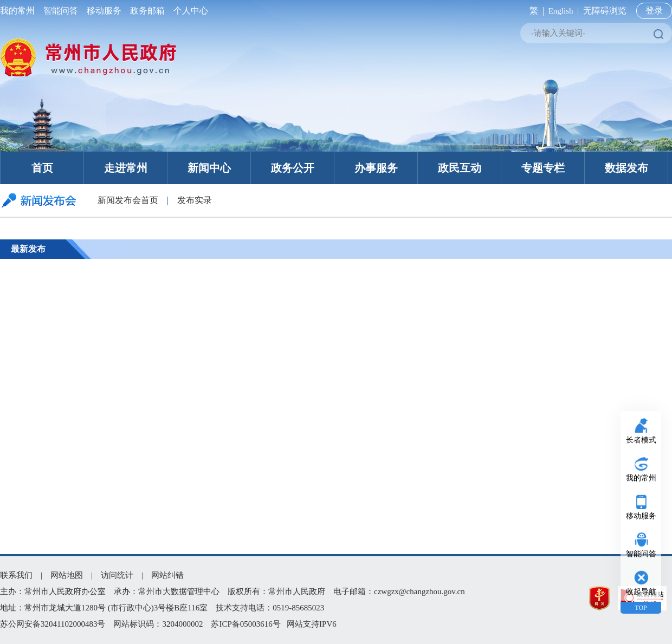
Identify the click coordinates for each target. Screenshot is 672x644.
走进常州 (126, 168)
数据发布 (626, 168)
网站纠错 (167, 575)
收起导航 (641, 592)
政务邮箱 (147, 11)
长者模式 (641, 440)
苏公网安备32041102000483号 (53, 624)
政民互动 (460, 168)
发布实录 (195, 200)
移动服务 (104, 11)
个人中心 (189, 11)
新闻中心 (209, 168)
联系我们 (16, 575)
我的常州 (20, 11)
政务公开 (293, 168)
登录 (654, 11)
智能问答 (61, 11)
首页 (42, 168)
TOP (641, 608)
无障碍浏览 (605, 11)
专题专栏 (543, 168)
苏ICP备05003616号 (245, 624)
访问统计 (117, 575)
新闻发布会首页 (128, 200)
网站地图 (67, 575)
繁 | (535, 11)
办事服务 (376, 168)
